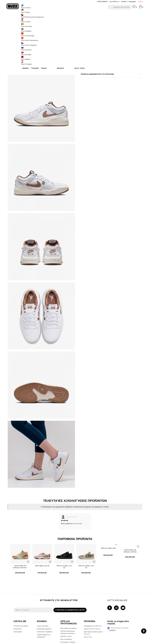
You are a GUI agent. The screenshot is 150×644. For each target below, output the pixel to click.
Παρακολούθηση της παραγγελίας (44, 614)
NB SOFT (48, 643)
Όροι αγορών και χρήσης (68, 606)
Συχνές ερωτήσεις (43, 604)
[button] (120, 7)
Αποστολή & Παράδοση (45, 610)
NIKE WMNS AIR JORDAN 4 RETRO (125, 528)
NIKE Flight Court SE (45, 540)
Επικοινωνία (17, 607)
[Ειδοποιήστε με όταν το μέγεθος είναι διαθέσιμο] (82, 38)
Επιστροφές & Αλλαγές (68, 620)
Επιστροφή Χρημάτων (44, 607)
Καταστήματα (18, 610)
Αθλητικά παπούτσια (47, 17)
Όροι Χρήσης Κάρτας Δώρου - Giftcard (94, 611)
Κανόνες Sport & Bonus (92, 607)
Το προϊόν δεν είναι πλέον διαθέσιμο (95, 55)
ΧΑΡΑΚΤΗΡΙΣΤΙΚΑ (106, 77)
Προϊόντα (29, 17)
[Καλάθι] (141, 8)
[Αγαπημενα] (135, 8)
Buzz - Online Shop (19, 17)
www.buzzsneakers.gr (29, 643)
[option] (75, 13)
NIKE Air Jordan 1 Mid (105, 525)
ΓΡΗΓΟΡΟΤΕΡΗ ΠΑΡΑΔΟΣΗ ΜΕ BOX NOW (69, 13)
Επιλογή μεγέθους (85, 35)
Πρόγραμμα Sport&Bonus (93, 604)
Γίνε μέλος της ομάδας (21, 604)
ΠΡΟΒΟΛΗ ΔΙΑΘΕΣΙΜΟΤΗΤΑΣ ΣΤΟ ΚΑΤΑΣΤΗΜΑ (106, 84)
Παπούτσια (37, 17)
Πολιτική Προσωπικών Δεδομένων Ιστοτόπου (68, 610)
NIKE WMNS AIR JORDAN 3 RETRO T (25, 541)
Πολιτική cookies (66, 614)
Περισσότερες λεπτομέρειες (111, 73)
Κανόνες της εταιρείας (67, 623)
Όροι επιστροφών (66, 617)
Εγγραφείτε (132, 2)
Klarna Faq (88, 615)
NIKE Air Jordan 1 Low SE (65, 541)
